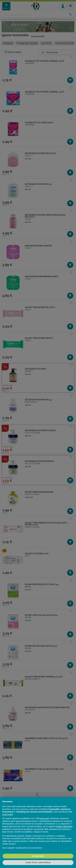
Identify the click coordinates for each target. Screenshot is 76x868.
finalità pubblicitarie (64, 826)
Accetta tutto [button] (38, 856)
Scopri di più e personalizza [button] (38, 862)
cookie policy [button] (8, 814)
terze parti (45, 818)
